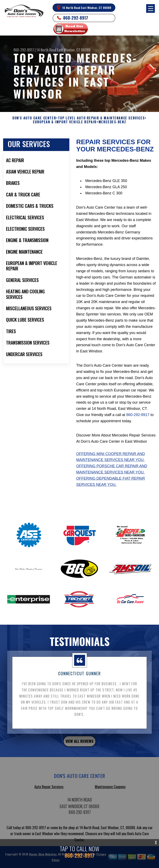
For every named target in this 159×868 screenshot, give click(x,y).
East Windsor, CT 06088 (74, 50)
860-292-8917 (76, 18)
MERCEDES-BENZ (112, 125)
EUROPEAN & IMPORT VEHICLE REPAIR (65, 125)
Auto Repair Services (49, 789)
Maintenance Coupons (110, 789)
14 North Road (46, 50)
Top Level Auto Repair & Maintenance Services (101, 121)
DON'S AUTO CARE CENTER (34, 121)
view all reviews (79, 744)
